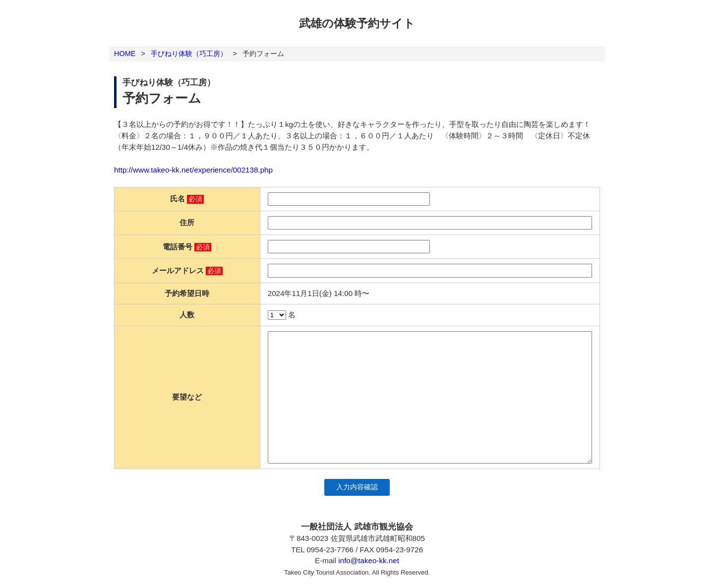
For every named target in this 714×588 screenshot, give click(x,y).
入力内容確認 (357, 487)
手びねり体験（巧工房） (189, 54)
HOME (125, 54)
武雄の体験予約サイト (357, 23)
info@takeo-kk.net (369, 560)
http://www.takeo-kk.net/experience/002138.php (193, 170)
